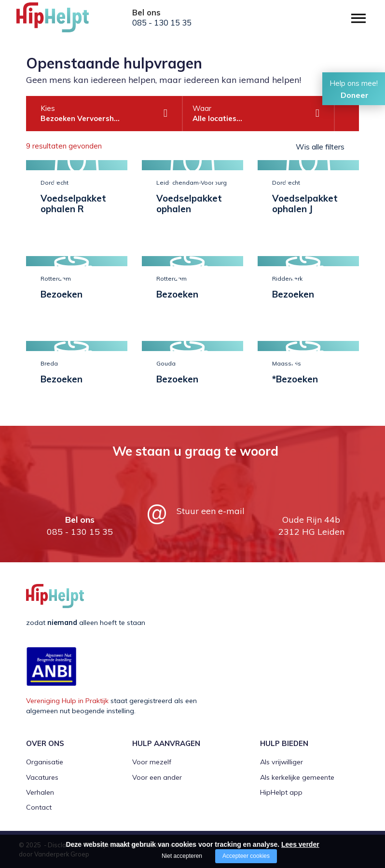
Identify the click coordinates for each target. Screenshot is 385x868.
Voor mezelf (152, 762)
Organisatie (45, 762)
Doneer (355, 95)
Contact (39, 807)
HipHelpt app (281, 792)
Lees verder (300, 844)
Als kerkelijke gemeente (297, 777)
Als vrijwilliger (282, 762)
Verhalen (40, 792)
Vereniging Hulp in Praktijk (67, 701)
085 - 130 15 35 (162, 23)
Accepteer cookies (246, 856)
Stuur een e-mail (211, 511)
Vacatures (42, 777)
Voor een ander (157, 777)
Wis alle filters (320, 147)
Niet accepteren (182, 856)
